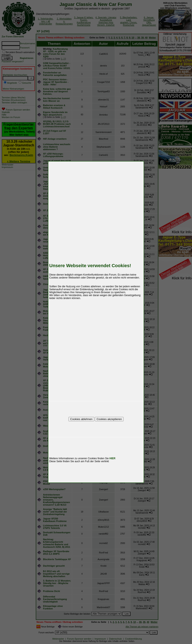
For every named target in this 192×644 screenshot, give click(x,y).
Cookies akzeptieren (109, 419)
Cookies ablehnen (81, 419)
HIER (113, 458)
